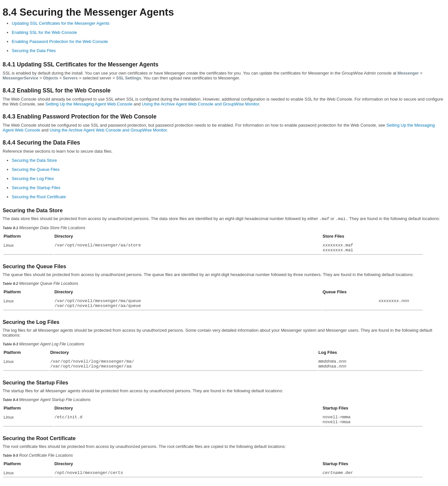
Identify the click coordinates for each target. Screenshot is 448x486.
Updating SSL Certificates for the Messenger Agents (61, 23)
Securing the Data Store (34, 160)
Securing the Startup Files (36, 188)
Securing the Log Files (33, 179)
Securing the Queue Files (36, 169)
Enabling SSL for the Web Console (44, 32)
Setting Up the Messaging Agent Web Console (89, 104)
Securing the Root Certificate (39, 197)
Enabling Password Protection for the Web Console (60, 42)
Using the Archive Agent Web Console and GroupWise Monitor (200, 104)
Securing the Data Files (34, 51)
